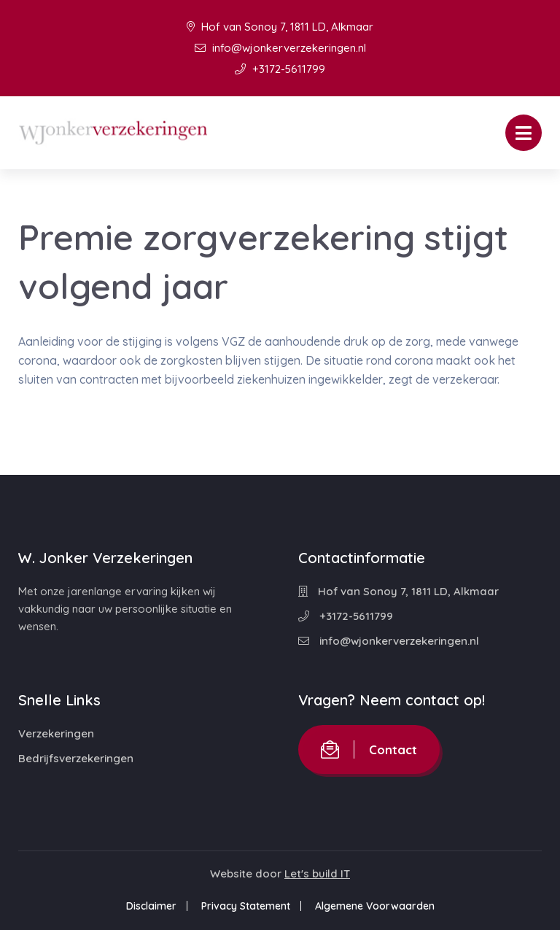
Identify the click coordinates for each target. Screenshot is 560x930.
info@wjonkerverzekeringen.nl (280, 48)
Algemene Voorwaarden (375, 906)
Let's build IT (317, 873)
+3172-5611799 (280, 69)
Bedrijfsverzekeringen (76, 758)
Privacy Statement (246, 906)
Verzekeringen (56, 733)
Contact (369, 749)
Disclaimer (151, 906)
